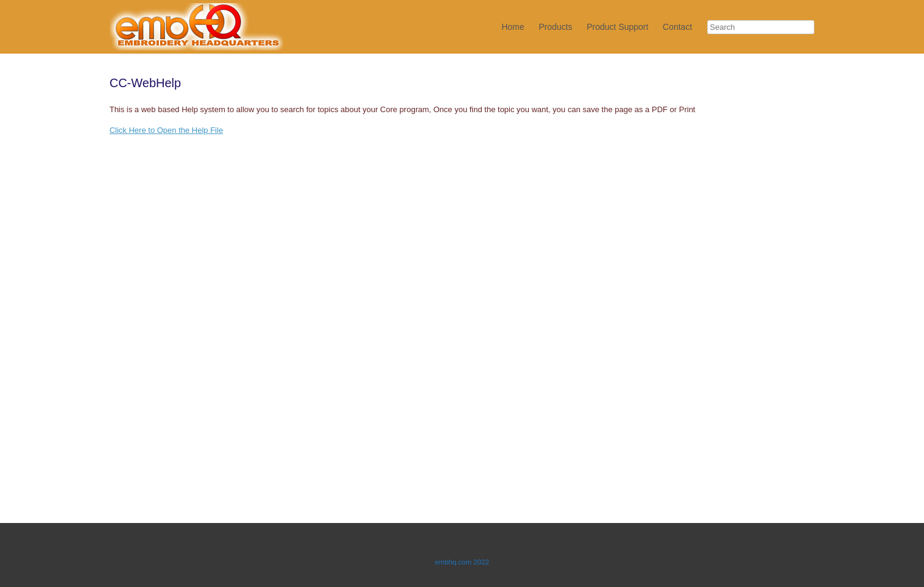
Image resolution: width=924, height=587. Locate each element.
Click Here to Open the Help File (166, 130)
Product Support (617, 27)
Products (555, 27)
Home (513, 27)
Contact (677, 27)
